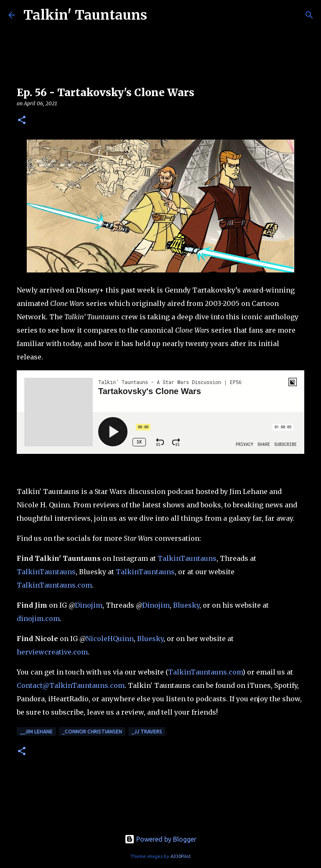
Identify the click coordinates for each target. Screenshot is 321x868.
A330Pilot (181, 856)
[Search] (309, 15)
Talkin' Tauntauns (85, 15)
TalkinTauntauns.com (54, 585)
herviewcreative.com (52, 652)
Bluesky (186, 605)
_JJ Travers (147, 732)
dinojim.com (38, 619)
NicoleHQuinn (110, 639)
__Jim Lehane (36, 732)
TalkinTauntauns (187, 558)
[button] (22, 121)
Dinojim (89, 605)
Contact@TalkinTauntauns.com (71, 685)
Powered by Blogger (160, 839)
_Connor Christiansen (92, 732)
